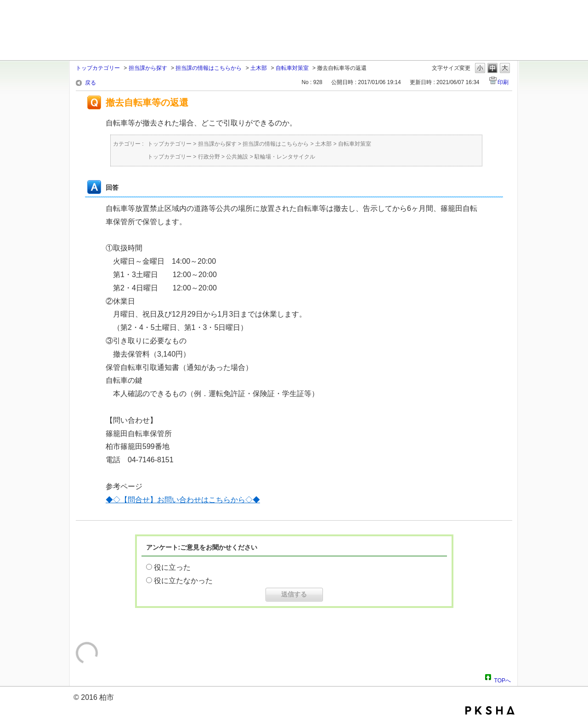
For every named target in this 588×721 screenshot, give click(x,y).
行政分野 (209, 157)
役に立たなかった (183, 581)
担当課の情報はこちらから (209, 68)
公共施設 (237, 157)
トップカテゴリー (98, 68)
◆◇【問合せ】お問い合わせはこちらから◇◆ (183, 500)
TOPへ (503, 679)
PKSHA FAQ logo (490, 710)
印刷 (503, 82)
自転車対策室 (292, 68)
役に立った (172, 567)
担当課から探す (148, 68)
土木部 (259, 68)
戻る (90, 83)
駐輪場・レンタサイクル (285, 157)
